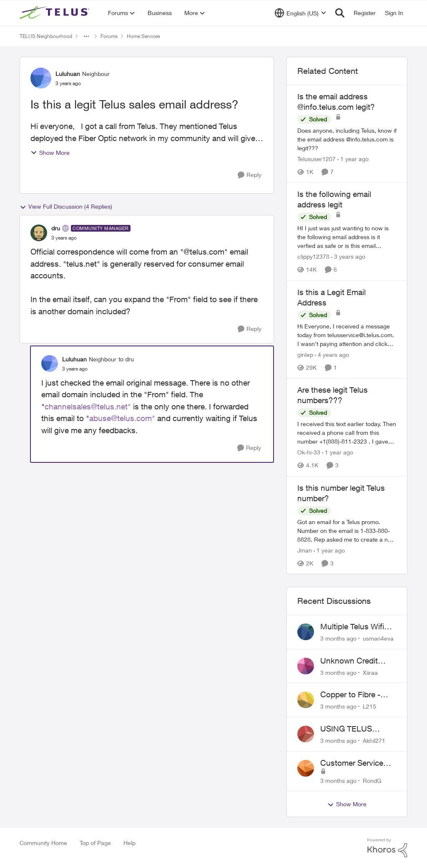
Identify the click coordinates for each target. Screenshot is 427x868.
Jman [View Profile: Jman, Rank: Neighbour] (305, 550)
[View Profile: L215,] (306, 700)
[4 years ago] (332, 355)
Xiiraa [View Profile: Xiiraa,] (370, 672)
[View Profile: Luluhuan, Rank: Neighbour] (41, 78)
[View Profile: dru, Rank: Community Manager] (39, 233)
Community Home (43, 843)
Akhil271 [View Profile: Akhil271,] (374, 741)
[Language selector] (300, 13)
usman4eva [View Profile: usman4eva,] (378, 638)
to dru (126, 359)
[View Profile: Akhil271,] (306, 734)
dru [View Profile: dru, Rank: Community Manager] (56, 228)
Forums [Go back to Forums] (109, 36)
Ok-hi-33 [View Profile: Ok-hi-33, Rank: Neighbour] (309, 453)
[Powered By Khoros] (387, 848)
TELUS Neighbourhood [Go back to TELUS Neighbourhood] (46, 36)
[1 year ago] (353, 159)
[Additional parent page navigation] (86, 36)
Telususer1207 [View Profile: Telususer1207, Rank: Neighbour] (316, 159)
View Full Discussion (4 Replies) (66, 207)
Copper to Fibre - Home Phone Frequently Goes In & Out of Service (357, 695)
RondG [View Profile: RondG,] (372, 780)
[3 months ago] (338, 638)
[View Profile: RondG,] (306, 768)
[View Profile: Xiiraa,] (306, 666)
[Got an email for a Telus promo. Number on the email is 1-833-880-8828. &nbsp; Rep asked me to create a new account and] (347, 531)
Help (129, 843)
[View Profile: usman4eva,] (306, 632)
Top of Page (95, 843)
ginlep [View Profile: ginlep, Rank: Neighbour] (305, 355)
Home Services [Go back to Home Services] (143, 36)
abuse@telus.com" (122, 418)
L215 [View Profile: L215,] (369, 706)
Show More (50, 153)
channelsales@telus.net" (88, 406)
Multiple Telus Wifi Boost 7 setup (352, 627)
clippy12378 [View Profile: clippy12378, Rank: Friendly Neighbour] (313, 257)
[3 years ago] (348, 257)
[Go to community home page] (55, 13)
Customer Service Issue (352, 763)
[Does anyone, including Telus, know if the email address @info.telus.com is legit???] (347, 139)
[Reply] (250, 175)
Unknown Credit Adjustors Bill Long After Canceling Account (354, 661)
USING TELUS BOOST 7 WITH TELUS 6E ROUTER (356, 729)
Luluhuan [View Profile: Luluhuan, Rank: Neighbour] (68, 74)
